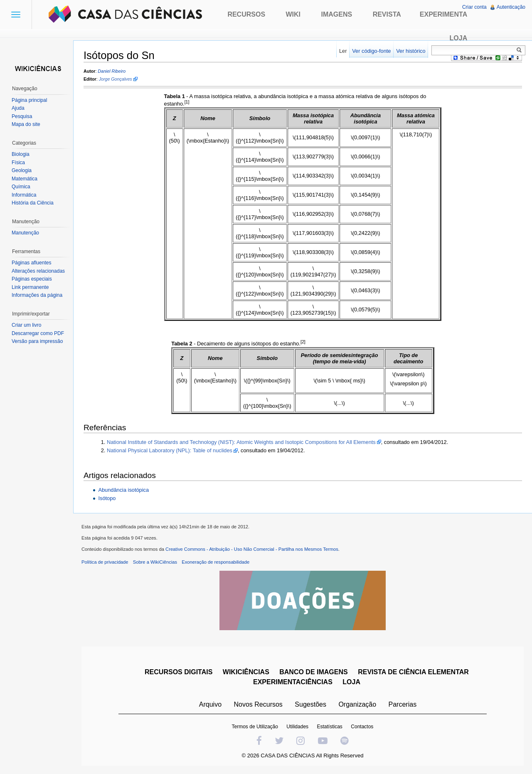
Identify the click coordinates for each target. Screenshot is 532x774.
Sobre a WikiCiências (155, 562)
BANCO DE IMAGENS (313, 672)
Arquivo (210, 704)
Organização (357, 704)
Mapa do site (26, 124)
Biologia (21, 154)
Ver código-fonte (371, 51)
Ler (343, 51)
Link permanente (30, 287)
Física (18, 163)
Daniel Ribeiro (112, 71)
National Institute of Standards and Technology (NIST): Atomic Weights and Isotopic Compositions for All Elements (241, 442)
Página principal (29, 100)
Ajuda (18, 108)
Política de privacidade (105, 562)
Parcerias (403, 704)
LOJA (351, 682)
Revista (387, 14)
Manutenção (25, 233)
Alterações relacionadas (38, 271)
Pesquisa (22, 116)
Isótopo (107, 498)
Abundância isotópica (123, 490)
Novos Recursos (258, 704)
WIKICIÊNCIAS (246, 672)
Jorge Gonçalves (116, 79)
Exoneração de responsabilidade (216, 562)
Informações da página (37, 295)
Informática (24, 195)
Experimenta (443, 14)
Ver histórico (411, 51)
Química (21, 187)
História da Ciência (33, 203)
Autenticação (511, 7)
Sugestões (310, 704)
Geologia (22, 170)
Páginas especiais (32, 279)
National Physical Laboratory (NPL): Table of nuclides (170, 450)
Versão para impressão (37, 341)
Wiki (293, 14)
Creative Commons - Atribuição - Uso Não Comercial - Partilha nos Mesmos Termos (252, 549)
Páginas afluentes (31, 263)
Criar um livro (26, 325)
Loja (459, 38)
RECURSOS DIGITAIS (179, 672)
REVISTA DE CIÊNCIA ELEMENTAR (413, 672)
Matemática (25, 179)
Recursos (246, 14)
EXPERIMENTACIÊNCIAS (293, 682)
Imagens (337, 14)
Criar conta (474, 7)
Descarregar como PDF (38, 333)
